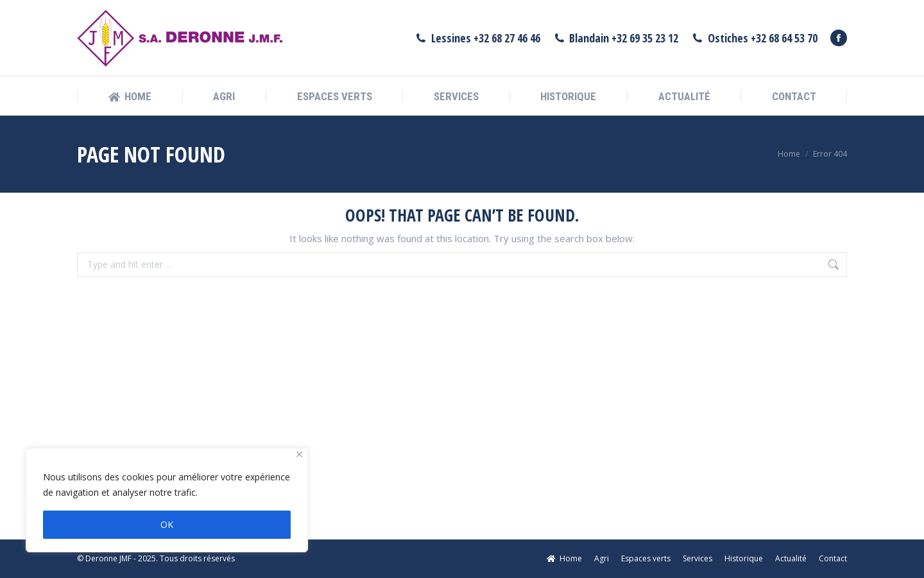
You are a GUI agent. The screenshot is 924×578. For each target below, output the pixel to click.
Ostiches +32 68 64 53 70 (754, 38)
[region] (167, 500)
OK (167, 524)
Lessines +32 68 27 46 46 (477, 38)
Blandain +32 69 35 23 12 (616, 38)
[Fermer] (299, 454)
